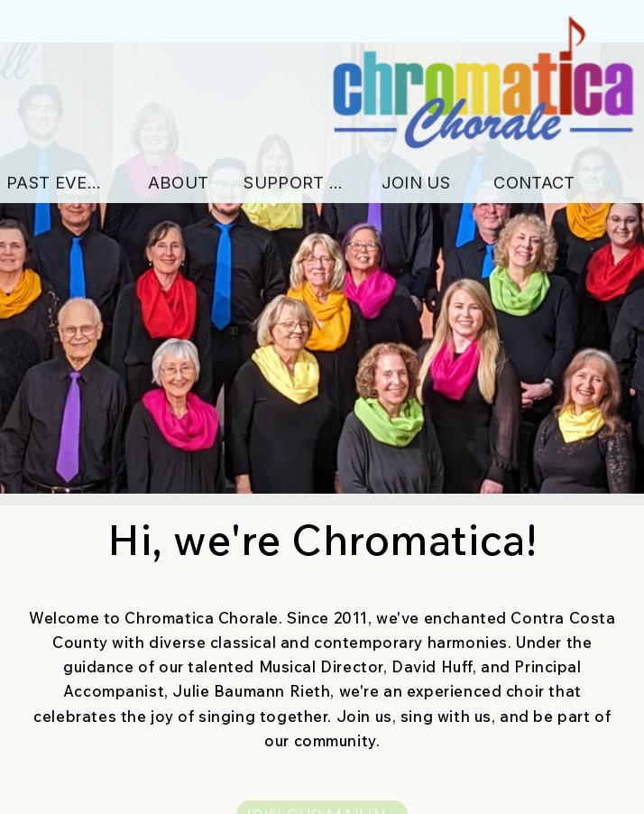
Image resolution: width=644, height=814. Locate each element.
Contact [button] (534, 183)
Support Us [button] (298, 183)
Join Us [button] (416, 183)
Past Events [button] (63, 183)
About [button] (179, 183)
